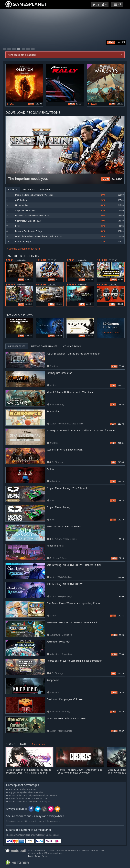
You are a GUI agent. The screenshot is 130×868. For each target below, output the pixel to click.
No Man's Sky (22, 205)
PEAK (18, 226)
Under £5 (29, 189)
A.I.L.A (50, 469)
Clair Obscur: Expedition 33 (28, 221)
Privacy (45, 856)
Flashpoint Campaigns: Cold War (65, 699)
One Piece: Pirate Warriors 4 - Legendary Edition (74, 603)
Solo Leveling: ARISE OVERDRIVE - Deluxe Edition (74, 565)
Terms (37, 856)
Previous (10, 145)
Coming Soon (72, 346)
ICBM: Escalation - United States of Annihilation (73, 354)
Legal (31, 856)
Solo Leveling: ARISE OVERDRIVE (65, 584)
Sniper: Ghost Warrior (25, 211)
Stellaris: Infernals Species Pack (64, 450)
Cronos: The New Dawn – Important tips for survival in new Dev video (80, 771)
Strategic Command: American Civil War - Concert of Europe (81, 430)
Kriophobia (53, 680)
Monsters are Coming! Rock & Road (67, 718)
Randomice (53, 411)
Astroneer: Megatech (58, 642)
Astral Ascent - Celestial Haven (64, 526)
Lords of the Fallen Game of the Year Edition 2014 (38, 236)
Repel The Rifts (55, 546)
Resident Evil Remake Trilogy (29, 231)
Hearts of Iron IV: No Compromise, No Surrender (74, 661)
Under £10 (47, 189)
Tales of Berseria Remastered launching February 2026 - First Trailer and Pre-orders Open (29, 773)
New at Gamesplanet (44, 346)
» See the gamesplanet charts (24, 249)
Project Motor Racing (58, 507)
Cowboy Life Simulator (59, 373)
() (96, 4)
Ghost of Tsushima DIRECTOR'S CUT (32, 216)
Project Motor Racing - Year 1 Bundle (67, 488)
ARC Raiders (21, 200)
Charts (13, 189)
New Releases (17, 346)
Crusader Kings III (24, 242)
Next (120, 145)
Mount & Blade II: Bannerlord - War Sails (34, 195)
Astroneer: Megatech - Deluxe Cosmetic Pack (72, 622)
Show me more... (40, 744)
